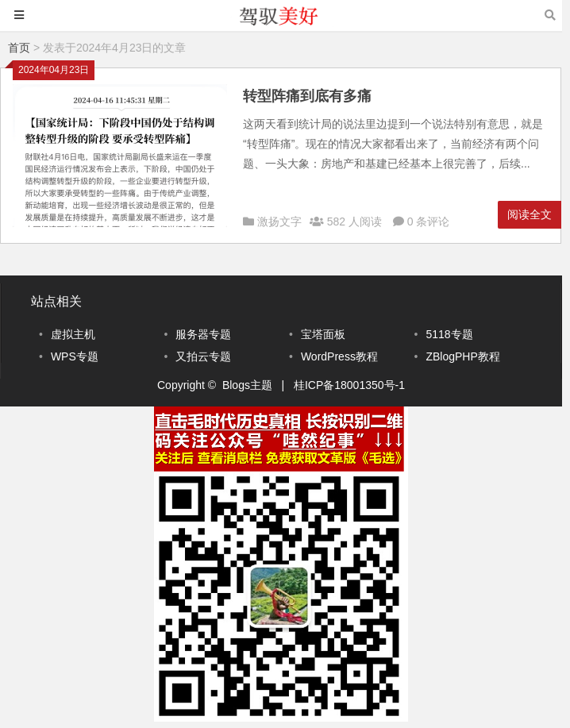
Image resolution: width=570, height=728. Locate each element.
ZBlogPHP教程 (462, 356)
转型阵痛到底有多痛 (307, 96)
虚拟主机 (73, 334)
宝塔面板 (323, 334)
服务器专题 (203, 334)
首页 (19, 48)
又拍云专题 (203, 356)
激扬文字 (279, 221)
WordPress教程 (339, 356)
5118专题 (449, 334)
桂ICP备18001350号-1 (349, 385)
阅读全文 (530, 214)
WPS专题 (75, 356)
